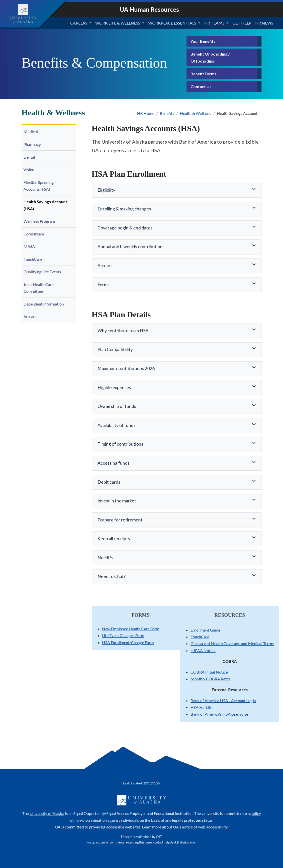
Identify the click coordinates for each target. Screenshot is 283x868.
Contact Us (201, 86)
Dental (29, 157)
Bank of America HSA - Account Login (223, 700)
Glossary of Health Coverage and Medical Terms (232, 643)
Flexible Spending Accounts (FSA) (39, 186)
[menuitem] (49, 132)
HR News (264, 23)
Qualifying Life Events (42, 272)
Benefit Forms (203, 74)
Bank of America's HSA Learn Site (219, 714)
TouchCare (33, 259)
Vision (29, 170)
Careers (79, 23)
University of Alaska (47, 813)
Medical (31, 131)
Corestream (34, 234)
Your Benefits (203, 41)
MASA (30, 246)
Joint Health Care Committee (38, 288)
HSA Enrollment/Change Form (128, 642)
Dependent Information (44, 304)
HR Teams (214, 23)
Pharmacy (32, 144)
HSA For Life (201, 707)
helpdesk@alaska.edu (179, 842)
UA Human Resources (149, 9)
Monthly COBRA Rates (210, 679)
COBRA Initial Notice (209, 672)
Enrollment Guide (205, 630)
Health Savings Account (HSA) (45, 205)
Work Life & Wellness (118, 23)
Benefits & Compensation (94, 63)
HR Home (146, 113)
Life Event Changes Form (123, 635)
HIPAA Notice (203, 650)
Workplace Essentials (172, 23)
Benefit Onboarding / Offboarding (210, 57)
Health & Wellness (195, 113)
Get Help (242, 23)
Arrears (30, 316)
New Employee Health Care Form (131, 629)
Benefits (167, 113)
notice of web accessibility (205, 827)
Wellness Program (39, 221)
